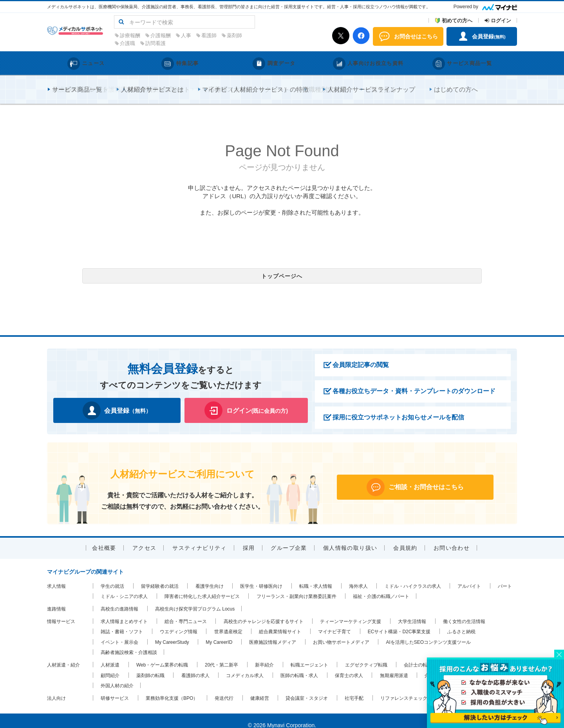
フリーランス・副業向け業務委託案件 (296, 587)
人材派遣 (110, 656)
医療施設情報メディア (273, 633)
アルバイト (469, 577)
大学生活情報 (412, 612)
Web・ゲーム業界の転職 (162, 656)
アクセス (145, 538)
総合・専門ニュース (186, 612)
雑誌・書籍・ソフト (122, 622)
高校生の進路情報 (119, 600)
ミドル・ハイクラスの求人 (413, 577)
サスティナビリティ (200, 538)
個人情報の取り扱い (350, 538)
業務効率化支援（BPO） (172, 689)
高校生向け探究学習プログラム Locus (195, 600)
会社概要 (104, 538)
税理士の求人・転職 (470, 656)
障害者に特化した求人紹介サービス (202, 587)
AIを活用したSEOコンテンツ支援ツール (429, 633)
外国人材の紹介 (117, 676)
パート (505, 577)
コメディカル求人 (245, 666)
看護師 (271, 35)
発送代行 (224, 689)
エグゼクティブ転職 (366, 656)
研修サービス (115, 689)
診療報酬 (192, 35)
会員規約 (405, 538)
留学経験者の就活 (160, 577)
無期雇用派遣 (394, 666)
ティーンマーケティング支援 (351, 612)
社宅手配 (354, 689)
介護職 (190, 43)
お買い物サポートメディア (341, 633)
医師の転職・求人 (299, 666)
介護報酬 (223, 35)
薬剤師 (297, 35)
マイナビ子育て (334, 622)
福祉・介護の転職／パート (381, 587)
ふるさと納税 (461, 622)
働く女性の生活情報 (464, 612)
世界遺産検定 (228, 622)
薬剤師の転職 (150, 666)
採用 (249, 538)
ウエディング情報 (179, 622)
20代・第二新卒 (221, 656)
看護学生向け (210, 577)
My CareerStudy (172, 633)
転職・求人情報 (316, 577)
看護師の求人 (195, 666)
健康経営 (260, 689)
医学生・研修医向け (261, 577)
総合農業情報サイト (280, 622)
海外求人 (358, 577)
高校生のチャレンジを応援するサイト (264, 612)
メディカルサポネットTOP (75, 83)
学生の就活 (112, 577)
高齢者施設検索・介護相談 (129, 643)
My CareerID (219, 633)
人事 (248, 35)
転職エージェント (309, 656)
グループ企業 (289, 538)
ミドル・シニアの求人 (124, 587)
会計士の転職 (418, 656)
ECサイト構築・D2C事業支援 (399, 622)
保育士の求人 (349, 666)
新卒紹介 (264, 656)
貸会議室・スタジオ (307, 689)
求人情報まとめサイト (124, 612)
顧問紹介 (110, 666)
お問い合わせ (452, 538)
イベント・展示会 (119, 633)
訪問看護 (218, 43)
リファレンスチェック (404, 689)
